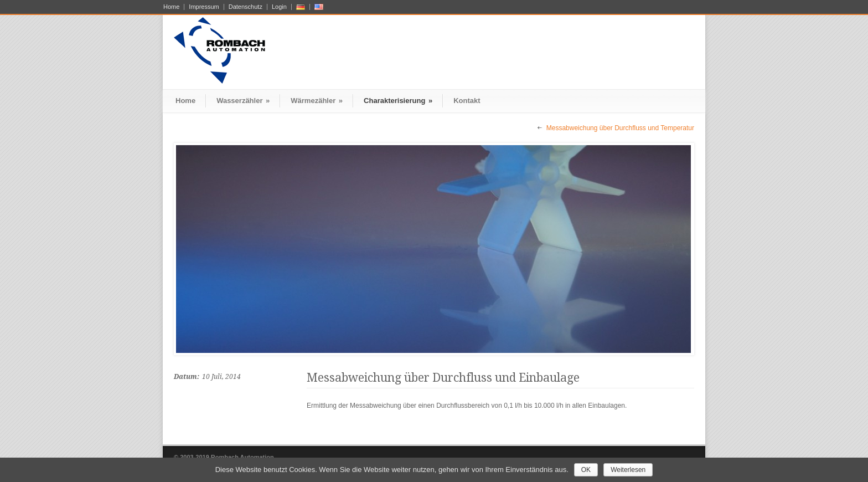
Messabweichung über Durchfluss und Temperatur (620, 128)
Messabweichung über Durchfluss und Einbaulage (443, 378)
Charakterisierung (398, 101)
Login (279, 7)
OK (586, 470)
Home (171, 7)
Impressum (204, 7)
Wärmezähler (317, 101)
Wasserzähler (243, 101)
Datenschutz (246, 7)
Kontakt (467, 101)
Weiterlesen (628, 470)
